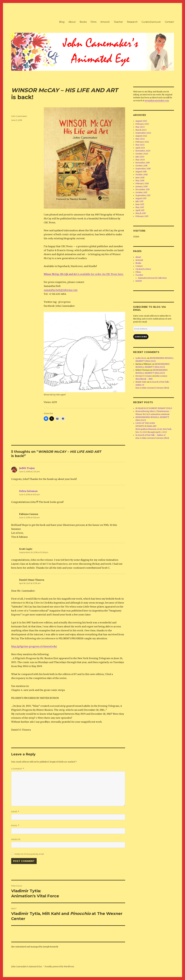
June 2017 (140, 204)
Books (83, 22)
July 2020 (140, 157)
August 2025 (141, 121)
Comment (18, 769)
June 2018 (140, 178)
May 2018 (140, 181)
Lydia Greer (141, 358)
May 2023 (140, 127)
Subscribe (141, 337)
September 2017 (143, 195)
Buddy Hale (141, 382)
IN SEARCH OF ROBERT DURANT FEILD (154, 408)
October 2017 (141, 192)
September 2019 (143, 169)
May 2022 (140, 139)
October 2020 (142, 154)
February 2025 (142, 124)
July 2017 (139, 201)
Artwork (105, 22)
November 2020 (143, 151)
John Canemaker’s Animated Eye (27, 967)
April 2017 (140, 210)
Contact (169, 22)
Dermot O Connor (144, 376)
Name (15, 812)
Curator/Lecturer (151, 22)
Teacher (118, 22)
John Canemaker (19, 116)
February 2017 (142, 216)
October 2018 (141, 175)
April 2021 (140, 148)
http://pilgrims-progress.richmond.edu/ (34, 646)
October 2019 (141, 166)
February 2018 (142, 184)
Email (15, 826)
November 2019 (143, 163)
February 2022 (142, 142)
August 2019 (141, 172)
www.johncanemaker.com (157, 101)
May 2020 (140, 160)
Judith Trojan (27, 468)
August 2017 (141, 198)
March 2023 (141, 130)
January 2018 (141, 187)
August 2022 (141, 136)
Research (132, 22)
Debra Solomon (28, 491)
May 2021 (140, 145)
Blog (62, 22)
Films (93, 22)
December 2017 (143, 190)
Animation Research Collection (152, 278)
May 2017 (140, 207)
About (72, 22)
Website (16, 839)
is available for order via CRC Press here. (84, 274)
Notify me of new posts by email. (29, 854)
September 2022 (143, 133)
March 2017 (141, 213)
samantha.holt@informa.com (61, 290)
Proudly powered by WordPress (59, 967)
